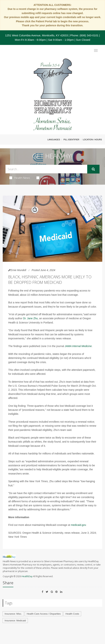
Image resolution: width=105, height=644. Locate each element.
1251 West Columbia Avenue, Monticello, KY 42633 (37, 35)
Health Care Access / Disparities (44, 614)
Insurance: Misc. (13, 614)
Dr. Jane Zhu (30, 318)
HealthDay (27, 576)
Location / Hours (92, 140)
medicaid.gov (78, 525)
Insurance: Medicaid (15, 621)
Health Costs (72, 614)
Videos (43, 178)
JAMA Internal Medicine (78, 346)
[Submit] (93, 169)
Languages (54, 140)
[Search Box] (46, 169)
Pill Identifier (71, 140)
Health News (20, 178)
